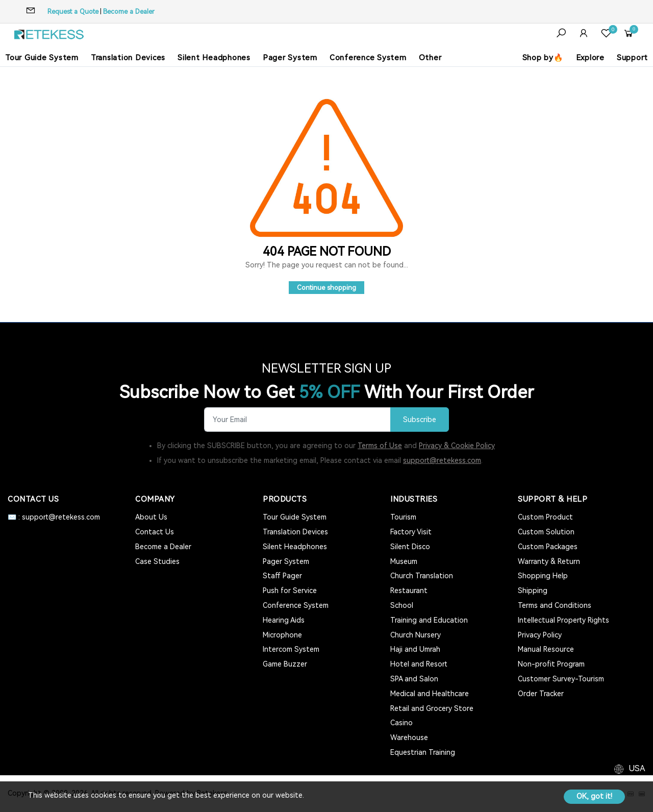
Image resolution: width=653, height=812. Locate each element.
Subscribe (420, 420)
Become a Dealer (129, 11)
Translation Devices (128, 58)
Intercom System (291, 649)
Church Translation (422, 576)
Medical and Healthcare (430, 694)
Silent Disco (410, 547)
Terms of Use (380, 446)
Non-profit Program (551, 664)
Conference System (368, 58)
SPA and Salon (414, 679)
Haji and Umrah (415, 649)
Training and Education (429, 620)
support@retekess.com (442, 460)
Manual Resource (546, 649)
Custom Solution (546, 532)
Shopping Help (543, 576)
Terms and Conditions (555, 605)
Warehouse (409, 737)
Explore (590, 58)
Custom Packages (548, 547)
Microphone (282, 635)
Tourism (403, 517)
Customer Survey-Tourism (561, 679)
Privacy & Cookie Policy (457, 446)
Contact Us (155, 532)
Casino (401, 723)
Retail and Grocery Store (432, 708)
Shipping (533, 590)
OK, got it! (594, 796)
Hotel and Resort (419, 664)
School (402, 605)
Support (632, 58)
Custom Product (545, 517)
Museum (404, 561)
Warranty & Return (549, 561)
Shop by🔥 (543, 58)
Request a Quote (73, 11)
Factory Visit (411, 532)
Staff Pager (282, 576)
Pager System (290, 58)
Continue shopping (326, 288)
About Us (151, 517)
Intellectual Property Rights (563, 620)
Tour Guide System (42, 58)
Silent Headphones (214, 58)
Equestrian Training (423, 752)
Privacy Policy (540, 635)
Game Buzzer (285, 664)
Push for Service (290, 590)
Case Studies (157, 561)
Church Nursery (416, 635)
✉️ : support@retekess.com (54, 517)
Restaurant (409, 590)
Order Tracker (541, 694)
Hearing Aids (284, 620)
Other (430, 58)
